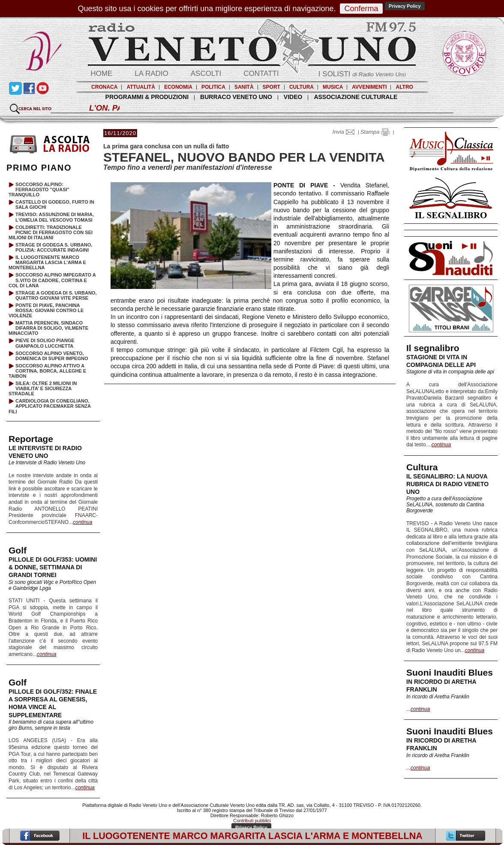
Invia (345, 132)
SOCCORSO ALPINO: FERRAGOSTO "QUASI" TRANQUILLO (39, 189)
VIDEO (293, 97)
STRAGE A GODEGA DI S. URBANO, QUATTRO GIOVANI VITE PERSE (56, 295)
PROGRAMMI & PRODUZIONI (147, 97)
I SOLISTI (362, 74)
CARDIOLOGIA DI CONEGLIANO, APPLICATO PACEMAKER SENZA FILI (50, 406)
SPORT (271, 87)
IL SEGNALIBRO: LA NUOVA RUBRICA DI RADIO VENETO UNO (447, 484)
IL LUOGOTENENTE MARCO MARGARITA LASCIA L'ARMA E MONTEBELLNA (47, 262)
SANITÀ (244, 87)
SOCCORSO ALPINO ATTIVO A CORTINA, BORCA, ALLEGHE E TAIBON (47, 371)
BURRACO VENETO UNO (236, 97)
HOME (101, 74)
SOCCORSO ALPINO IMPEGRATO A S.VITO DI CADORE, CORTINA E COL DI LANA (52, 280)
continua (441, 445)
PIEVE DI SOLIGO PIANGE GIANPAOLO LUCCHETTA (45, 343)
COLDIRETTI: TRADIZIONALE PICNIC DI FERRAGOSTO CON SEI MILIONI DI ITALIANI (51, 232)
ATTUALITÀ (141, 87)
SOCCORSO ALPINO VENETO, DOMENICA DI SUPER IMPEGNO (52, 356)
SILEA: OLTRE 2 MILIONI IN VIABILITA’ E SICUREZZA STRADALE (43, 388)
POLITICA (213, 87)
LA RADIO (151, 74)
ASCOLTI (206, 74)
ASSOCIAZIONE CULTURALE (355, 97)
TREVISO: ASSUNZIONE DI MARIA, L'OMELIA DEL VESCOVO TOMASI (55, 217)
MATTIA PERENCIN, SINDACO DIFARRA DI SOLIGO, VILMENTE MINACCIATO (48, 328)
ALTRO (404, 87)
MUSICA (333, 87)
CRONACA (104, 87)
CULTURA (301, 87)
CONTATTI (261, 74)
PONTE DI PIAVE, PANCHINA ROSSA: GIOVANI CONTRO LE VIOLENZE (46, 310)
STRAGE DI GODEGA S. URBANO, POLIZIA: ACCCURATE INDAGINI (54, 247)
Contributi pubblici (252, 821)
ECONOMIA (178, 87)
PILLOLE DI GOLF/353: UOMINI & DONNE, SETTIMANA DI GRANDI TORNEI (53, 567)
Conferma (361, 9)
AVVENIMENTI (369, 87)
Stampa (375, 132)
